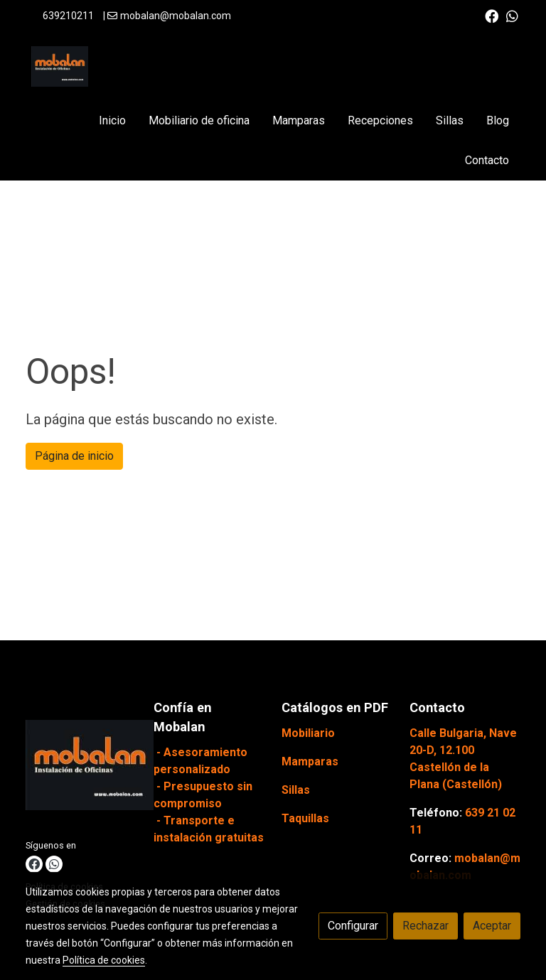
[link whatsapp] (512, 15)
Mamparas (310, 761)
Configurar (353, 926)
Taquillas (305, 818)
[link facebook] (492, 15)
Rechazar (425, 926)
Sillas (296, 790)
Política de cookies (104, 960)
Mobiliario (308, 733)
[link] (60, 66)
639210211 (68, 16)
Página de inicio (74, 456)
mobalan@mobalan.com (176, 16)
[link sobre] (81, 768)
